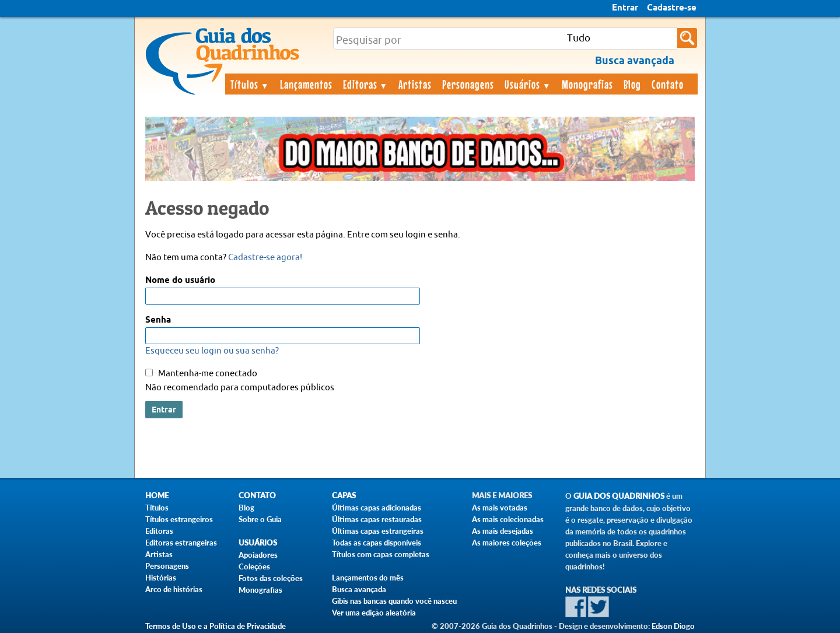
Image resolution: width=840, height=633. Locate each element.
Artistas (415, 84)
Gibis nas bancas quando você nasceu (394, 601)
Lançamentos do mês (368, 578)
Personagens (468, 84)
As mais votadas (500, 508)
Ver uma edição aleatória (374, 613)
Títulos (250, 84)
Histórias (161, 578)
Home (157, 496)
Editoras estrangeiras (181, 543)
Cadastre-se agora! (265, 258)
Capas (344, 496)
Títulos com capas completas (381, 554)
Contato (668, 84)
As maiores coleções (507, 543)
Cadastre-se (672, 8)
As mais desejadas (503, 531)
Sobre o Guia (260, 519)
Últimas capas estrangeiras (378, 531)
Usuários (528, 84)
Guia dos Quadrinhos (619, 496)
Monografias (587, 84)
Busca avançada (359, 589)
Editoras (366, 84)
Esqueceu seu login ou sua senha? (212, 351)
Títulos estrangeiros (179, 519)
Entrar (625, 8)
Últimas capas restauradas (377, 519)
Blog (632, 84)
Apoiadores (258, 555)
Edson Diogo (673, 626)
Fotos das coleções (271, 578)
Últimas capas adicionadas (377, 508)
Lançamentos (306, 84)
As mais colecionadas (508, 519)
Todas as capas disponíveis (377, 543)
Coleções (254, 566)
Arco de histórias (174, 589)
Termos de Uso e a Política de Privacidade (216, 626)
